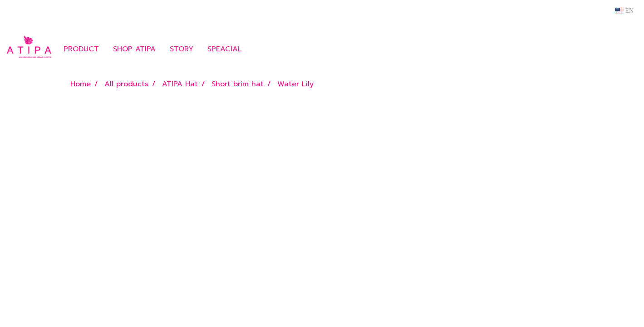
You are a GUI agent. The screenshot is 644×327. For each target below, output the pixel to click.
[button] (262, 49)
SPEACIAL (225, 49)
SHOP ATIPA (134, 49)
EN (624, 11)
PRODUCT (81, 49)
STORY (182, 49)
